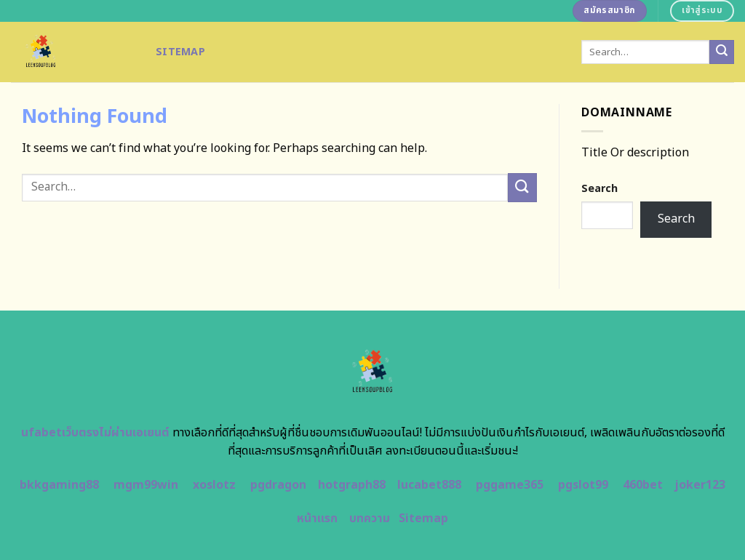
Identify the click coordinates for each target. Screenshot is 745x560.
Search (599, 189)
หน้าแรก (317, 519)
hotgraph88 (352, 485)
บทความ (370, 519)
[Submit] (722, 52)
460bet (643, 485)
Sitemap (180, 52)
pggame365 (510, 485)
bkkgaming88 (59, 485)
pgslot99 (583, 485)
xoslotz (214, 485)
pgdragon (278, 485)
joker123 (700, 485)
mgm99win (146, 485)
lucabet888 (429, 485)
